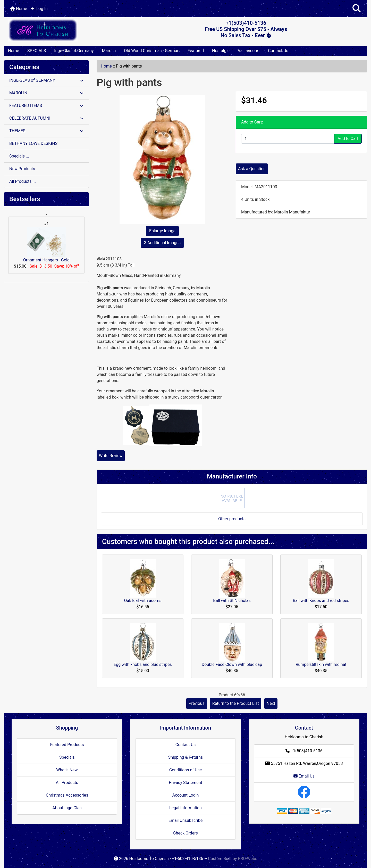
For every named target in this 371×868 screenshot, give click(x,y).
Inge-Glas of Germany (74, 51)
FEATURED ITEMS (46, 106)
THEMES (46, 131)
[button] (357, 9)
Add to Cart (348, 139)
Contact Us (278, 51)
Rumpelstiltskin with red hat (321, 664)
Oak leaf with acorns (143, 601)
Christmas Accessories (67, 795)
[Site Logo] (65, 30)
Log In (39, 9)
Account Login (186, 795)
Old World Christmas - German (152, 51)
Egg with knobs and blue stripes (143, 664)
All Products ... (23, 181)
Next (271, 703)
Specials (67, 757)
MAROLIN (46, 93)
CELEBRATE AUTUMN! (46, 118)
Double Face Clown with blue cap (232, 664)
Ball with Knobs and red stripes (321, 601)
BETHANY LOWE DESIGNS (33, 143)
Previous (197, 703)
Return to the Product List (236, 703)
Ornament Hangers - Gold (46, 245)
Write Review (111, 456)
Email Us (304, 776)
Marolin (109, 51)
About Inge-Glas (67, 808)
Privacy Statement (185, 783)
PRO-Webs (247, 859)
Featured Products (67, 745)
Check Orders (185, 833)
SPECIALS (37, 51)
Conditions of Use (185, 770)
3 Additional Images (162, 243)
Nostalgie (221, 51)
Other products (232, 519)
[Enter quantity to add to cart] (288, 139)
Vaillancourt (249, 51)
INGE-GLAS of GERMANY (46, 80)
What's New (67, 770)
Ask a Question (252, 169)
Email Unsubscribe (185, 820)
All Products (67, 783)
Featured (196, 51)
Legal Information (185, 808)
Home (19, 9)
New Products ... (24, 169)
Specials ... (19, 156)
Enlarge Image (162, 231)
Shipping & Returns (186, 757)
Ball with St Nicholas (232, 601)
